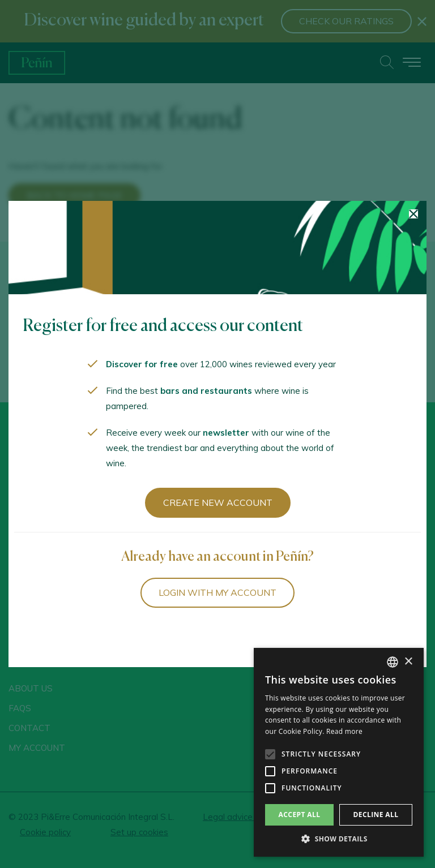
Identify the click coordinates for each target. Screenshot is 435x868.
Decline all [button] (376, 815)
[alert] (339, 752)
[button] (339, 839)
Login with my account (217, 592)
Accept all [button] (300, 815)
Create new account (218, 502)
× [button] (408, 662)
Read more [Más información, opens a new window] (344, 731)
